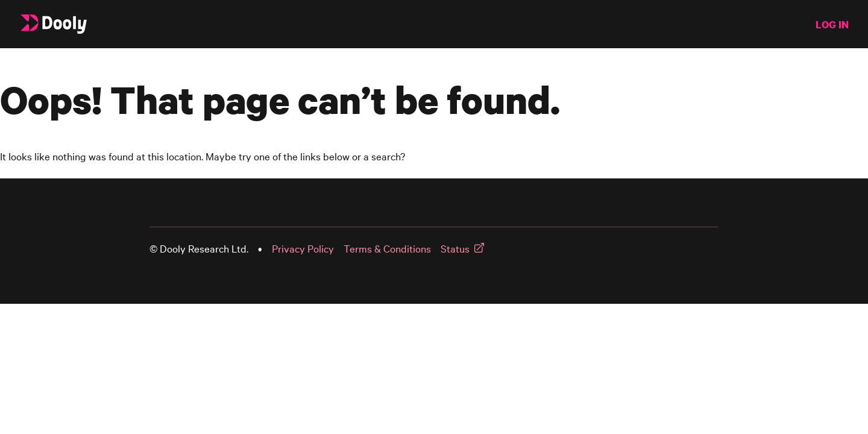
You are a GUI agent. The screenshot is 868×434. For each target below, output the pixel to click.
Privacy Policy (303, 249)
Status (455, 249)
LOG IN (832, 24)
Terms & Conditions (387, 249)
